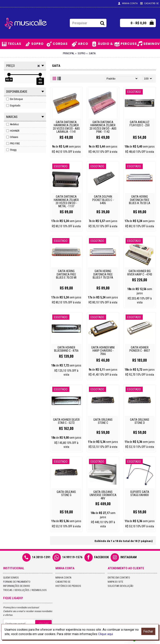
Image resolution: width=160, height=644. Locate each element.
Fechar (148, 631)
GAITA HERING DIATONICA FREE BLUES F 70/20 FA (103, 274)
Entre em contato (119, 578)
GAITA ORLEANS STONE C (103, 421)
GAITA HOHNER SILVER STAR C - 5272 (66, 421)
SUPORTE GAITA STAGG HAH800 (140, 493)
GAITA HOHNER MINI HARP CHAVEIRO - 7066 (103, 351)
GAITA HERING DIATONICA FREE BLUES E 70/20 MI (66, 274)
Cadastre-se (63, 582)
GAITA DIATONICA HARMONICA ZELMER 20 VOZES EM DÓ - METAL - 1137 (66, 201)
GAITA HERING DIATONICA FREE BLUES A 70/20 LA (140, 200)
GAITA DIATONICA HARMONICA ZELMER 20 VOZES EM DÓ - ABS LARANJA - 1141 (66, 127)
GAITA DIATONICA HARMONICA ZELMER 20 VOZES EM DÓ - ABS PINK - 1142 (103, 127)
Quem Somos (11, 578)
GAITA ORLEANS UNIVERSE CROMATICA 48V (103, 495)
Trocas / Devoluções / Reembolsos (25, 590)
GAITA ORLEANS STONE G (66, 493)
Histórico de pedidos (68, 586)
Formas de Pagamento (17, 582)
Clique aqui (106, 634)
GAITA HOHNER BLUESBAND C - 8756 (66, 349)
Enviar (43, 624)
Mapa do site (115, 582)
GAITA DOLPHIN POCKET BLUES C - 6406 (103, 200)
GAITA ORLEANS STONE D (140, 421)
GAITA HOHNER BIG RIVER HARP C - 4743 (140, 273)
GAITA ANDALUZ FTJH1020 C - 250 (140, 124)
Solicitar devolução (121, 586)
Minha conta (63, 578)
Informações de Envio (17, 586)
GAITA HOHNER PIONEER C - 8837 (140, 349)
